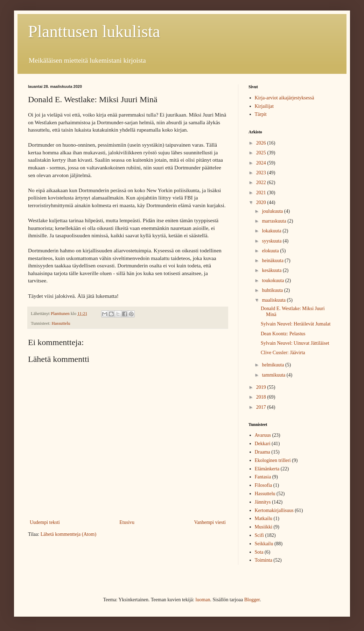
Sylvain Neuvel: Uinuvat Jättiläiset (295, 343)
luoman (203, 600)
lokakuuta (272, 231)
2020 (262, 202)
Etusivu (127, 522)
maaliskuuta (274, 300)
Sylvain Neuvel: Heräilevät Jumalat (296, 324)
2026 (262, 143)
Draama (262, 452)
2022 (262, 183)
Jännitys (263, 502)
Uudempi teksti (45, 522)
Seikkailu (264, 544)
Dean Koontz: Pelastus (283, 334)
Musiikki (264, 527)
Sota (259, 552)
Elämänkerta (267, 469)
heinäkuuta (273, 261)
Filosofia (264, 485)
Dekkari (263, 444)
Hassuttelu (61, 323)
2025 (262, 153)
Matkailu (264, 518)
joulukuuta (273, 211)
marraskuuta (275, 221)
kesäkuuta (272, 270)
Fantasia (263, 477)
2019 (262, 387)
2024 (262, 163)
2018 (262, 397)
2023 (262, 173)
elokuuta (271, 251)
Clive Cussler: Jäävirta (283, 353)
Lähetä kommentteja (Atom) (68, 534)
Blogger (252, 600)
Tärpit (261, 114)
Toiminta (264, 560)
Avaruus (263, 435)
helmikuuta (274, 365)
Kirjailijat (264, 106)
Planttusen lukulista (94, 31)
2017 (262, 407)
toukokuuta (274, 281)
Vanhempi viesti (210, 522)
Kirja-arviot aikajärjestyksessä (285, 98)
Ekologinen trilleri (273, 460)
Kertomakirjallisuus (274, 510)
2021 (262, 193)
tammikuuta (274, 375)
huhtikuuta (273, 290)
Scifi (259, 535)
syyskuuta (272, 241)
